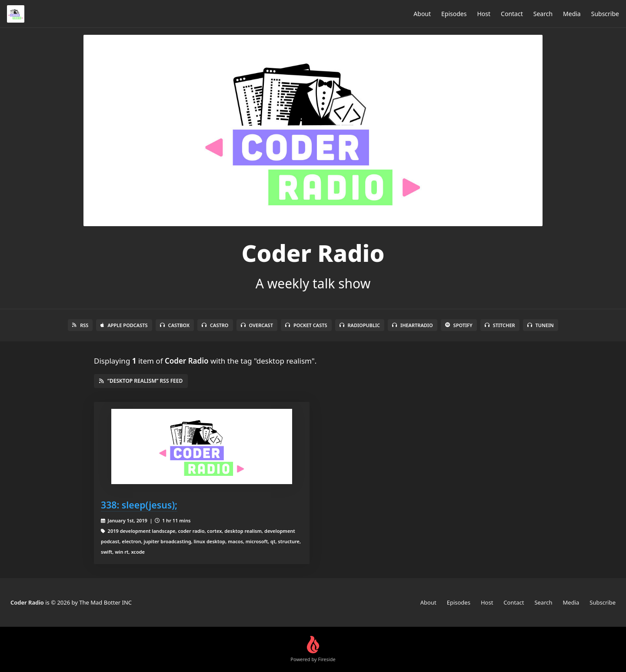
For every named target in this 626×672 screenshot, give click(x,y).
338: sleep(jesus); (139, 505)
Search (543, 14)
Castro (215, 325)
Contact (512, 14)
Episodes (454, 14)
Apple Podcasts (124, 325)
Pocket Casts (306, 325)
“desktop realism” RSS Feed (141, 381)
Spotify (459, 325)
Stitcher (500, 325)
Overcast (257, 325)
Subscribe (605, 14)
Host (484, 14)
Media (572, 14)
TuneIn (541, 325)
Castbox (175, 325)
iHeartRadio (413, 325)
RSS (80, 325)
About (422, 14)
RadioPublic (360, 325)
